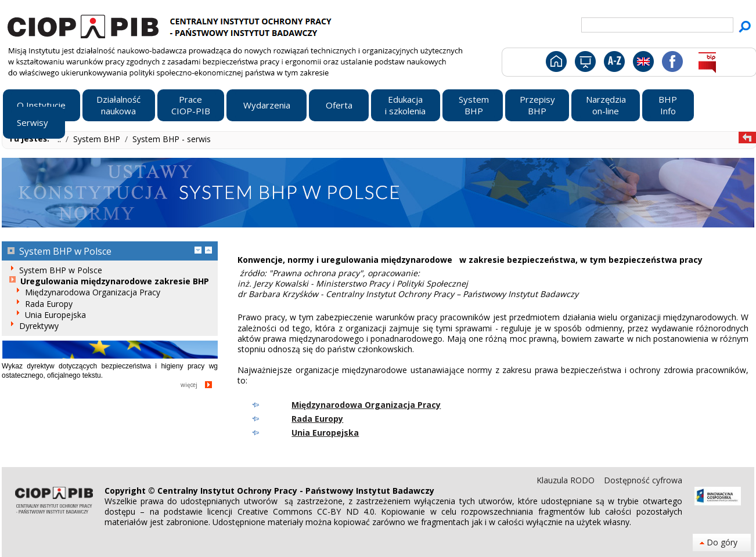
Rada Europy (317, 419)
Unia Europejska (325, 433)
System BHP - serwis (172, 139)
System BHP (98, 139)
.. (60, 139)
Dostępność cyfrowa (643, 480)
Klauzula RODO (567, 480)
